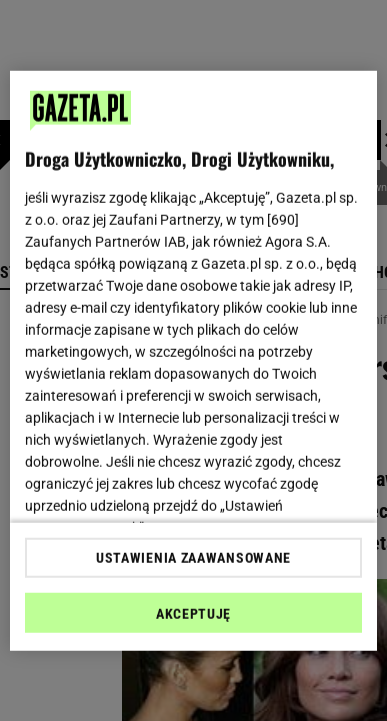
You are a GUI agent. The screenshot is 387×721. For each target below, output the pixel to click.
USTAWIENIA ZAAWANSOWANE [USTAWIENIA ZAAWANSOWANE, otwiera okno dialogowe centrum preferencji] (193, 558)
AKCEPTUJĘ (193, 614)
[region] (194, 360)
